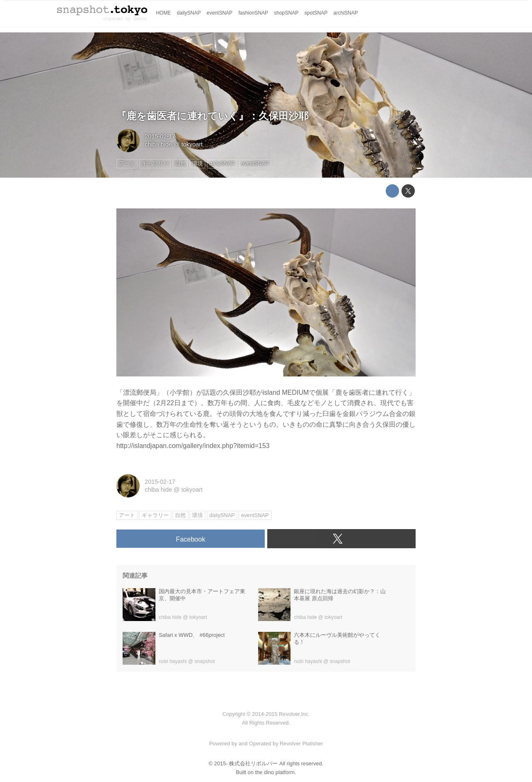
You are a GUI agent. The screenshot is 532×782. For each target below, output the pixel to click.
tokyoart (192, 144)
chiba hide (158, 144)
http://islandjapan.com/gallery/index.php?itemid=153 (193, 446)
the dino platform (275, 772)
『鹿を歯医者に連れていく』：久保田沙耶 (212, 116)
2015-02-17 (160, 136)
